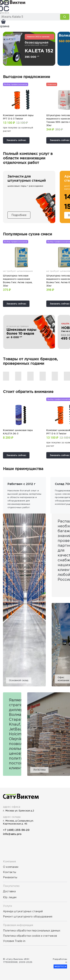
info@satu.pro (12, 834)
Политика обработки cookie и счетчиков (30, 936)
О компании (11, 867)
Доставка (9, 891)
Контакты (10, 872)
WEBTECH (60, 966)
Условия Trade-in (14, 941)
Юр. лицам (10, 897)
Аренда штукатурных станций (23, 911)
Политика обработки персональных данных (32, 931)
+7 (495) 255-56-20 (16, 830)
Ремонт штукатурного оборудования (28, 917)
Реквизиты (10, 877)
